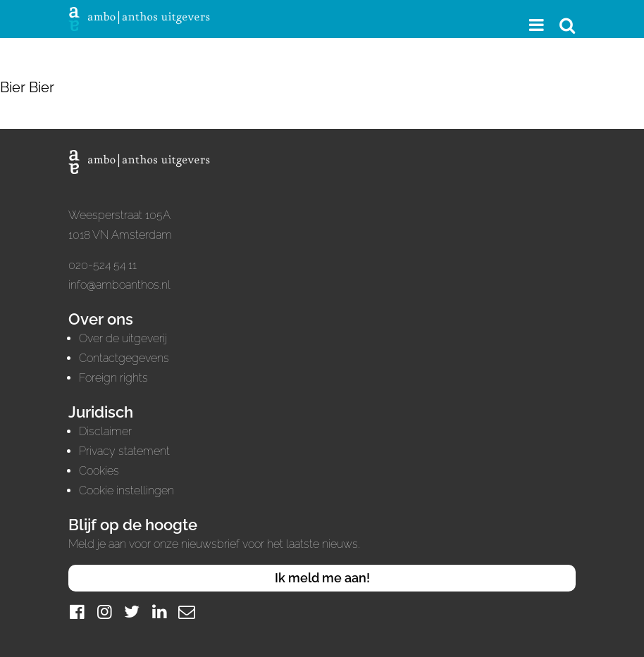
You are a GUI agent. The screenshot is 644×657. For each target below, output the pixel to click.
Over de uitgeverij (123, 338)
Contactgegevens (124, 358)
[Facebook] (77, 612)
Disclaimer (105, 431)
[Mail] (187, 612)
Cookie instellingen (126, 490)
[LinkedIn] (159, 612)
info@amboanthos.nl (119, 285)
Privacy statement (124, 451)
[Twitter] (132, 612)
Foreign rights (113, 378)
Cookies (99, 471)
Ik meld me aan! (322, 578)
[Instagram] (104, 612)
